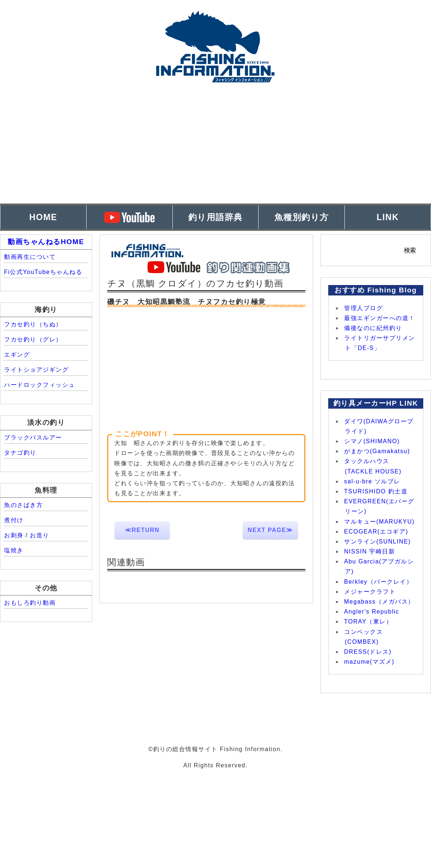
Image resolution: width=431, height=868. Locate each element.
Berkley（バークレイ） (378, 582)
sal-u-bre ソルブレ (372, 481)
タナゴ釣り (20, 453)
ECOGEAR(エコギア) (376, 532)
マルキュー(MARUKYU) (379, 522)
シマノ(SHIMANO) (372, 441)
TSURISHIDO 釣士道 (376, 491)
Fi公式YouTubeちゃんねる (43, 272)
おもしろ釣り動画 (30, 603)
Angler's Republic (372, 612)
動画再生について (30, 257)
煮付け (14, 520)
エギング (17, 355)
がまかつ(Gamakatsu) (377, 451)
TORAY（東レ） (368, 622)
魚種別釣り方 (302, 217)
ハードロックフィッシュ (40, 385)
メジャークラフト (370, 592)
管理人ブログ (363, 308)
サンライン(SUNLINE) (377, 541)
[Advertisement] (215, 152)
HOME (43, 217)
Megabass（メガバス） (379, 602)
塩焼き (14, 550)
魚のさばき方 (23, 505)
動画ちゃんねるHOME (46, 242)
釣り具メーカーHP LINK (376, 403)
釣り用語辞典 (215, 217)
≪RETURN (142, 530)
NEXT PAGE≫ (270, 530)
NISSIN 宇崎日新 (369, 551)
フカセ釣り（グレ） (33, 339)
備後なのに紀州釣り (373, 328)
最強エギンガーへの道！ (380, 318)
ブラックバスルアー (33, 438)
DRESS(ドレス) (368, 652)
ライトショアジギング (36, 370)
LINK (388, 217)
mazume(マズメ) (369, 662)
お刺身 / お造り (27, 535)
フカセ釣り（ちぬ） (33, 324)
